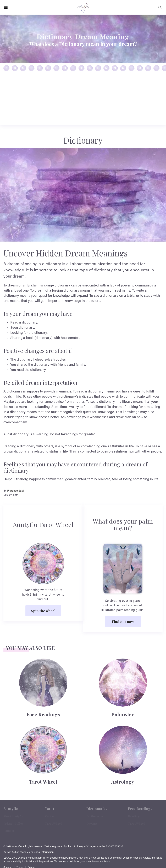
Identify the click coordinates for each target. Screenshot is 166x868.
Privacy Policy (13, 823)
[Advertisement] (83, 662)
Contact (9, 831)
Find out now (123, 621)
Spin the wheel (43, 611)
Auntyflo (17, 847)
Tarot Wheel (53, 823)
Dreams (92, 823)
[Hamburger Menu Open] (6, 8)
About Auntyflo (13, 816)
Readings (134, 816)
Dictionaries (95, 816)
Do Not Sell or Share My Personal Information (29, 852)
